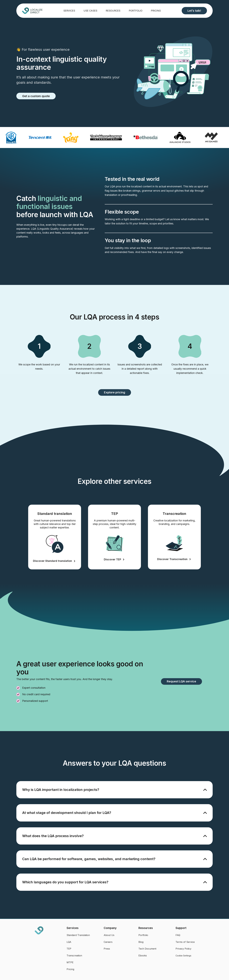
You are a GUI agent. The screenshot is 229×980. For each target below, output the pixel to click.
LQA (69, 942)
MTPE (70, 962)
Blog (141, 942)
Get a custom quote (36, 96)
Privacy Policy (183, 949)
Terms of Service (185, 942)
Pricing (156, 11)
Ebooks (143, 956)
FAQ (178, 935)
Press (107, 949)
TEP (69, 949)
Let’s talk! (194, 11)
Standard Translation (78, 935)
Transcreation (74, 956)
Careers (108, 942)
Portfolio (136, 11)
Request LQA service (181, 681)
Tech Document (147, 949)
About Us (109, 935)
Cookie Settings (183, 956)
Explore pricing (115, 392)
